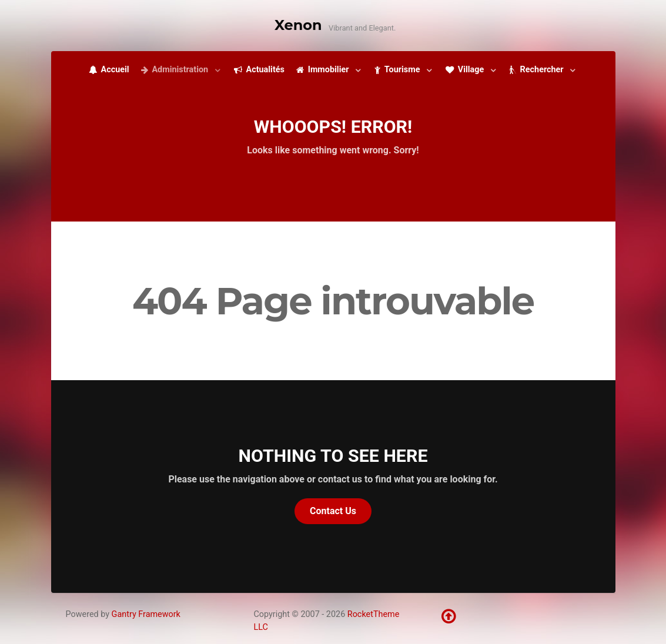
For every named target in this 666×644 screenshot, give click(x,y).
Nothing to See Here (333, 456)
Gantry (146, 614)
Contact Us (333, 511)
